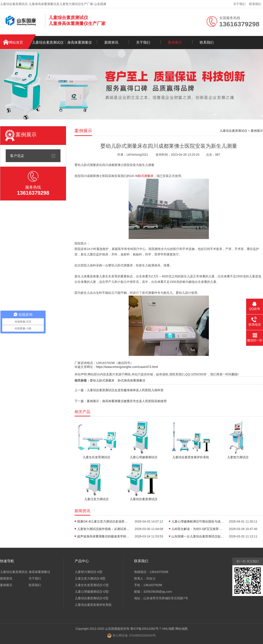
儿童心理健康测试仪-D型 (92, 592)
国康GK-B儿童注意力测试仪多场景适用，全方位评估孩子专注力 (103, 521)
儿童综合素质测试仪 (48, 42)
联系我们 (255, 4)
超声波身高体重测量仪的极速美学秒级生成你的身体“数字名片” (103, 536)
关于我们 (239, 4)
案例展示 (175, 42)
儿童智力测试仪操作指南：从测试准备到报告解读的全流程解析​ (103, 529)
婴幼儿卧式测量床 (102, 380)
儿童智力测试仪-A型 (89, 572)
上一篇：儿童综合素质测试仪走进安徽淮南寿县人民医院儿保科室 (119, 390)
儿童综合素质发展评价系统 (93, 605)
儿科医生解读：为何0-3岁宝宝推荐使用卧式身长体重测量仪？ (198, 529)
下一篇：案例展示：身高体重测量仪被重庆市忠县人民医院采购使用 (121, 401)
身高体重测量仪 (80, 42)
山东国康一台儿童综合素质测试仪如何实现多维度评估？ (198, 536)
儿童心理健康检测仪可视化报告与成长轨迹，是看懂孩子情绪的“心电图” (198, 521)
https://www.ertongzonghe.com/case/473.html (127, 367)
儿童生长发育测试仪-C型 (92, 585)
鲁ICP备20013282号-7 (146, 629)
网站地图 (181, 629)
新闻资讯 (111, 42)
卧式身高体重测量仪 (131, 380)
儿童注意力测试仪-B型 (90, 578)
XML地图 (168, 629)
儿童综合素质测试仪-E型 (92, 598)
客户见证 (17, 156)
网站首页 (16, 42)
